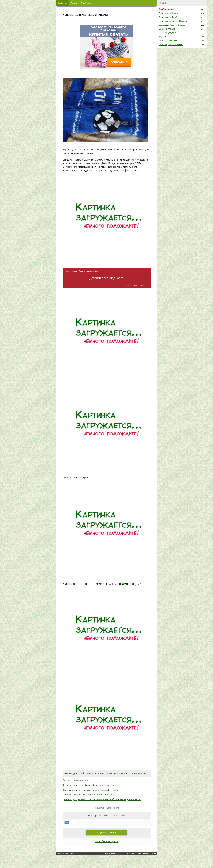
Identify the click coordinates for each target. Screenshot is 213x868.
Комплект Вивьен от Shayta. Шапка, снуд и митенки (89, 785)
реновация (90, 773)
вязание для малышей (109, 773)
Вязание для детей (74, 773)
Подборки (86, 3)
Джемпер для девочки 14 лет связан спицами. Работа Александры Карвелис (102, 799)
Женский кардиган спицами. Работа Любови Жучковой (90, 790)
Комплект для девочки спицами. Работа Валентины (89, 795)
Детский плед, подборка (106, 278)
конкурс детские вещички (134, 773)
